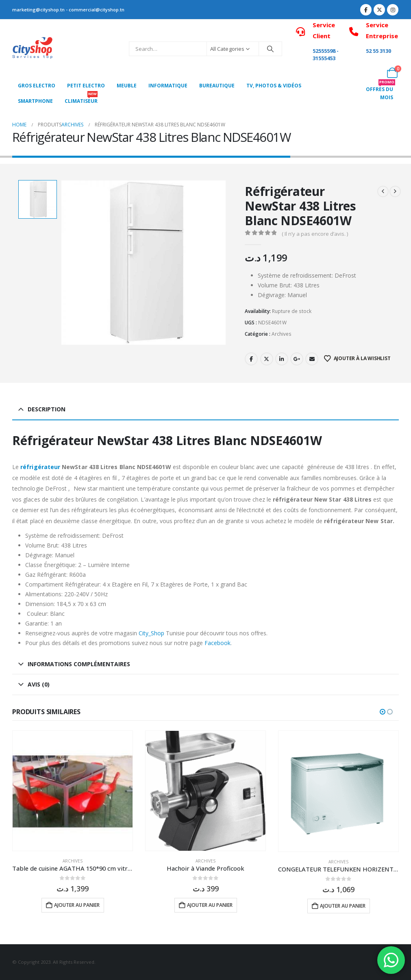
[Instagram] (393, 10)
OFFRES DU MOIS (381, 91)
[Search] (270, 49)
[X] (379, 10)
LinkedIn (282, 359)
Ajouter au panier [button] (77, 905)
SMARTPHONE (35, 101)
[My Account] (374, 73)
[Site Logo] (33, 49)
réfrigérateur (40, 467)
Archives (282, 334)
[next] (395, 191)
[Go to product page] (73, 791)
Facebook (251, 359)
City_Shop (151, 633)
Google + (297, 359)
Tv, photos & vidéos (274, 86)
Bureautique (217, 86)
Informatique (168, 86)
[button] (383, 712)
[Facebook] (366, 10)
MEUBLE (127, 86)
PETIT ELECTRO (86, 86)
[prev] (383, 191)
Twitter (267, 359)
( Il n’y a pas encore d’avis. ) (315, 234)
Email (312, 359)
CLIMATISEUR (81, 99)
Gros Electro (37, 86)
